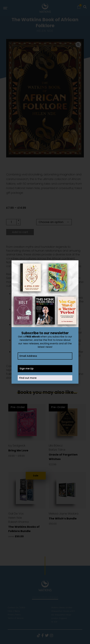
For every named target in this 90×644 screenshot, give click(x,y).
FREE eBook (33, 336)
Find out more (28, 378)
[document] (45, 322)
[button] (73, 265)
